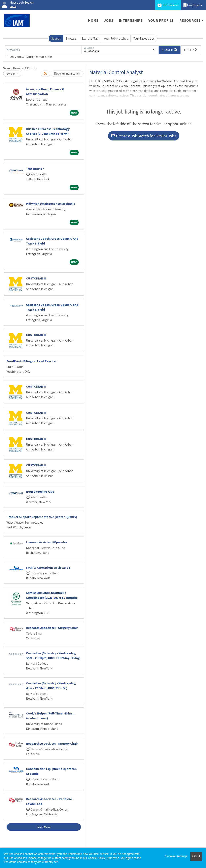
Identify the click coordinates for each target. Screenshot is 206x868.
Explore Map (90, 38)
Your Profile (161, 20)
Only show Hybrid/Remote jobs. (31, 57)
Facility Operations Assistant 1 (48, 567)
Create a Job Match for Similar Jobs (144, 136)
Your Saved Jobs (144, 38)
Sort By (11, 74)
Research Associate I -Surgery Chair (52, 628)
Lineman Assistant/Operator (47, 542)
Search (56, 38)
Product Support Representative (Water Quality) (42, 517)
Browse (71, 38)
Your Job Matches (116, 38)
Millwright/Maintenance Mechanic (50, 204)
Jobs (109, 20)
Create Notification (67, 74)
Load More (44, 827)
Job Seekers (168, 5)
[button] (191, 50)
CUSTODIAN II (36, 278)
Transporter (35, 169)
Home (93, 20)
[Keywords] (43, 50)
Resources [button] (190, 20)
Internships (131, 20)
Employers (193, 5)
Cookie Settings (176, 856)
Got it (196, 856)
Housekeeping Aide (40, 491)
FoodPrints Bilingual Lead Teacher (31, 361)
